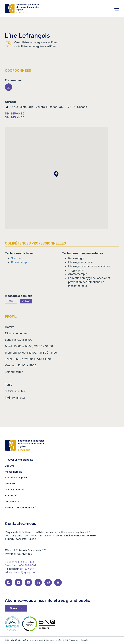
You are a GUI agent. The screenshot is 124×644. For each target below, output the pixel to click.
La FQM (9, 466)
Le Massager (12, 502)
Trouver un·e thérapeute (19, 460)
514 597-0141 (28, 569)
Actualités (11, 496)
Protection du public (17, 477)
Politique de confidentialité (21, 508)
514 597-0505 (26, 562)
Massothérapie (14, 472)
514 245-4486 (15, 113)
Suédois (16, 258)
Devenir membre (15, 490)
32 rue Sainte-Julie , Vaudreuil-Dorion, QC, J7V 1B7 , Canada (46, 107)
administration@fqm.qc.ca (20, 572)
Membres (10, 484)
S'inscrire (16, 608)
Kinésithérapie (20, 262)
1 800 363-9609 (27, 565)
